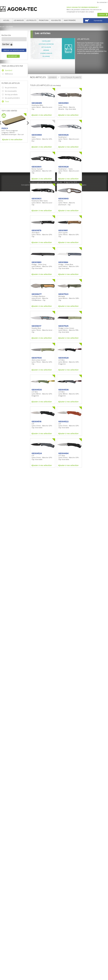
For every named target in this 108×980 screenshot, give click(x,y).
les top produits (11, 95)
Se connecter (102, 2)
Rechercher (13, 56)
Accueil (6, 20)
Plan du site (58, 182)
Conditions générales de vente (40, 182)
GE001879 (36, 230)
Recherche (6, 35)
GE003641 (36, 167)
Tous (7, 101)
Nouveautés (56, 20)
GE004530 (37, 390)
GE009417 (36, 326)
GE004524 (37, 453)
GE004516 (36, 422)
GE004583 (63, 103)
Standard (9, 70)
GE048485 (37, 103)
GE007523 (63, 294)
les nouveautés (11, 91)
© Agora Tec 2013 (71, 182)
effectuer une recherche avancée (14, 50)
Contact (102, 15)
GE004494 (63, 453)
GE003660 (37, 135)
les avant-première (12, 98)
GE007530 (37, 358)
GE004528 (63, 358)
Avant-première (70, 20)
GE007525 (63, 326)
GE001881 (63, 230)
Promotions (44, 20)
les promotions (11, 88)
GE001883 (36, 262)
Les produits (31, 20)
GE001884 (63, 262)
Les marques (19, 20)
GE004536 (63, 390)
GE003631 (36, 199)
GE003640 (63, 199)
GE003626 (63, 135)
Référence (9, 74)
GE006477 (37, 294)
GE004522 (63, 422)
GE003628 (63, 167)
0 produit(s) (98, 21)
